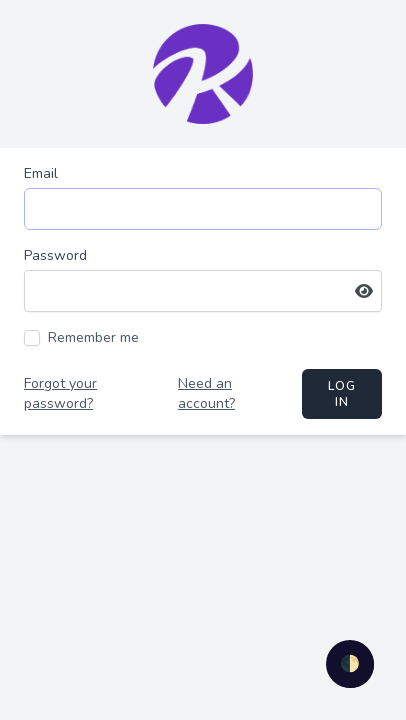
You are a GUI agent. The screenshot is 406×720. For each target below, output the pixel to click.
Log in (342, 394)
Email (41, 173)
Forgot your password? (60, 393)
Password (55, 255)
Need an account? (206, 393)
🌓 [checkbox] (350, 664)
